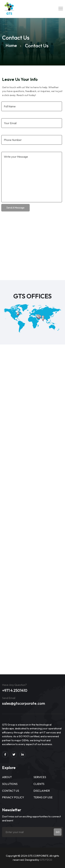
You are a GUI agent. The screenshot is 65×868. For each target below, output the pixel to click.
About (7, 777)
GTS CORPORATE (38, 856)
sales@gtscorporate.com (24, 703)
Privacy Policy (13, 797)
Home (11, 45)
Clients (39, 784)
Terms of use (43, 797)
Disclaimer (42, 791)
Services (40, 777)
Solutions (10, 784)
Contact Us (11, 791)
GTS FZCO (46, 860)
